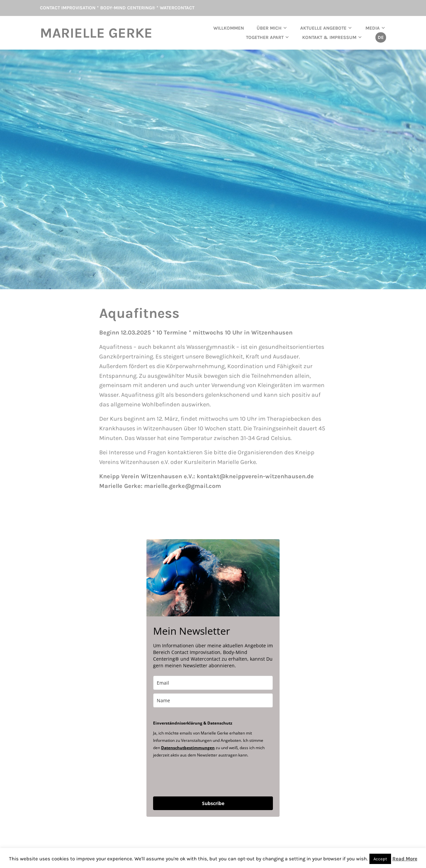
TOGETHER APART (265, 37)
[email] (213, 683)
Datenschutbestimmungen (188, 748)
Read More (405, 859)
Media (373, 28)
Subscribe (213, 803)
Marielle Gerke (96, 33)
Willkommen (229, 28)
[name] (213, 700)
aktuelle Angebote (323, 28)
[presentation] (204, 777)
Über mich (269, 28)
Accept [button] (380, 859)
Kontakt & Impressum (329, 37)
